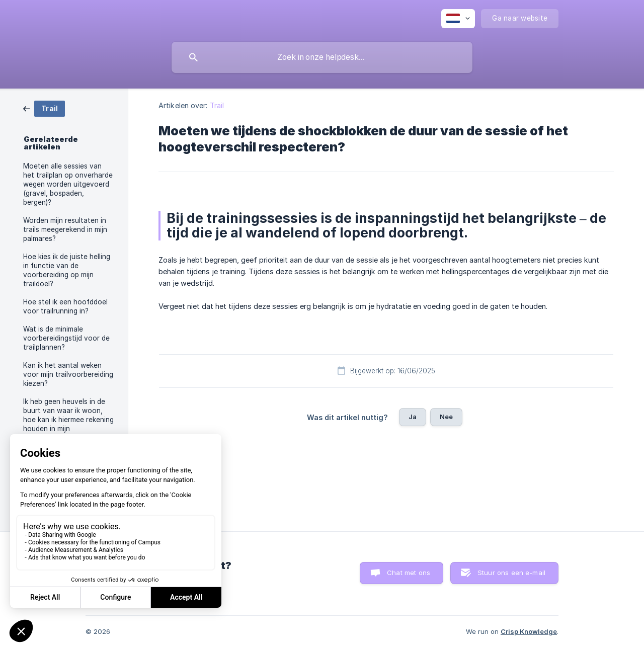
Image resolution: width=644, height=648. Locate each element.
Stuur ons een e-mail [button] (511, 573)
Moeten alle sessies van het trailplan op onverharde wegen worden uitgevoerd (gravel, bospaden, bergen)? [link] (68, 184)
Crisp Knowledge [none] (529, 631)
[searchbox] (322, 57)
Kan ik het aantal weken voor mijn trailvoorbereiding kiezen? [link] (68, 374)
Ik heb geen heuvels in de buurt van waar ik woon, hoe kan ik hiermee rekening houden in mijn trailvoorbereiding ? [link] (68, 420)
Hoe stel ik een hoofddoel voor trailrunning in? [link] (65, 306)
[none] (458, 19)
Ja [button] (413, 417)
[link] (44, 108)
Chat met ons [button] (409, 573)
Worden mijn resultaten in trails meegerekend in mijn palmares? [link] (65, 229)
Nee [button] (446, 417)
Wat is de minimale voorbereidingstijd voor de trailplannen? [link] (66, 338)
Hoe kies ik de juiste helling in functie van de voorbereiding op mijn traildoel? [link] (67, 270)
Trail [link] (217, 105)
